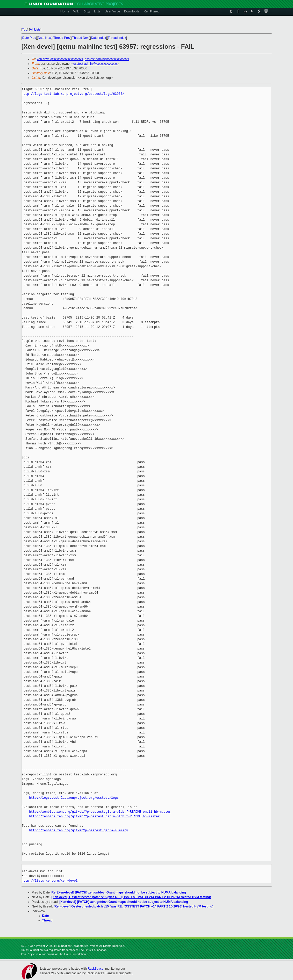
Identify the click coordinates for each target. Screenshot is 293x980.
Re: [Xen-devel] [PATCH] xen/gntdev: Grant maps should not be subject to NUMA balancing (119, 892)
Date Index (98, 38)
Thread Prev (62, 38)
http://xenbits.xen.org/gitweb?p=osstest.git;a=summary (78, 830)
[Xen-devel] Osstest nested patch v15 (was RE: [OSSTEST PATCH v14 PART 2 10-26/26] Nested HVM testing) (131, 897)
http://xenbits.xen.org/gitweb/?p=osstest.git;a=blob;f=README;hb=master (94, 816)
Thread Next (81, 38)
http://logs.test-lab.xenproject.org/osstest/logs (74, 798)
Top (25, 30)
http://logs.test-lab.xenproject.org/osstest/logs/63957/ (73, 94)
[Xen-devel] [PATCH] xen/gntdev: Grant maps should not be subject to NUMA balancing (124, 902)
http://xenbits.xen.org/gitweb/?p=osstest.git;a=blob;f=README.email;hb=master (100, 812)
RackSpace (95, 969)
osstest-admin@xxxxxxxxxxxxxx (107, 59)
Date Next (45, 38)
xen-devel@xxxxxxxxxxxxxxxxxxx (60, 59)
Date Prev (29, 38)
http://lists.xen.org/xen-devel (50, 881)
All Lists (35, 30)
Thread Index (117, 38)
